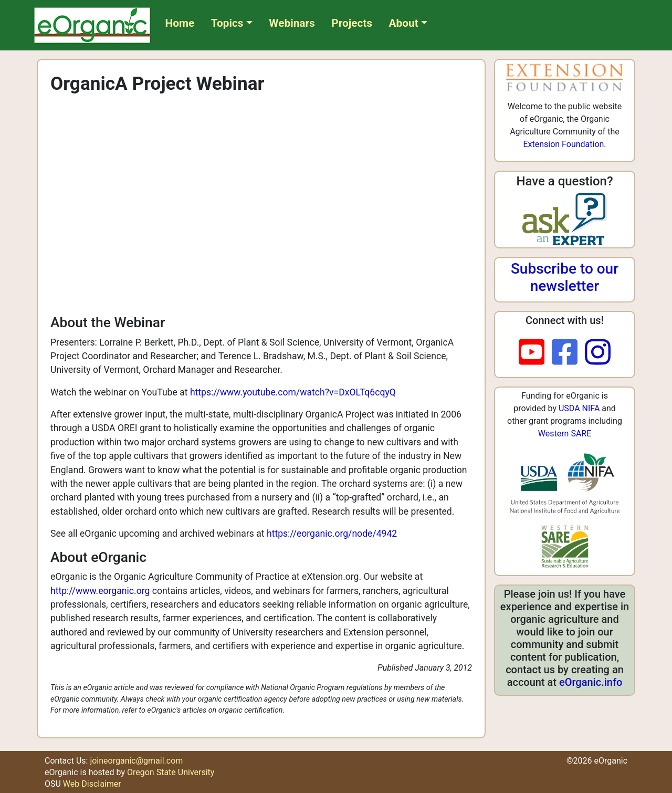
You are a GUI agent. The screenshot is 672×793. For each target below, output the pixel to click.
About (404, 23)
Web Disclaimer (92, 784)
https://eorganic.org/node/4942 (332, 534)
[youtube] (535, 353)
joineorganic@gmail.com (136, 761)
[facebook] (568, 353)
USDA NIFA (579, 408)
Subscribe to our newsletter (565, 278)
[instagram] (598, 353)
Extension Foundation (563, 144)
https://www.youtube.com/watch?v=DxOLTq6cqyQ (293, 392)
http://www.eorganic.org (100, 591)
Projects (352, 23)
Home (180, 23)
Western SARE (565, 434)
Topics (227, 23)
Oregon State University (171, 772)
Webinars (292, 23)
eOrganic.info (591, 682)
